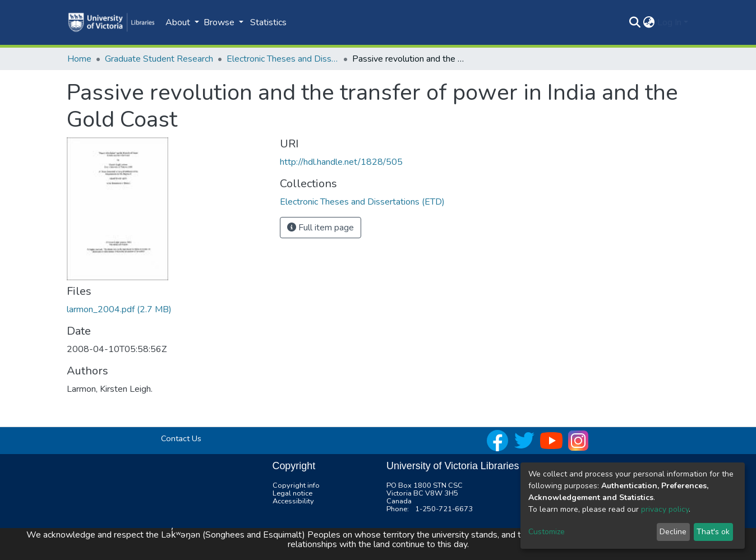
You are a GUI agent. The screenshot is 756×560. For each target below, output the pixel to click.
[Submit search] (635, 22)
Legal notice (292, 493)
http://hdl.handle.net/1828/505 (341, 162)
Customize (547, 532)
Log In (669, 22)
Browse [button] (220, 22)
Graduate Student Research (159, 59)
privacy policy (665, 509)
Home (79, 59)
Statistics (268, 22)
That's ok (713, 532)
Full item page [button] (321, 228)
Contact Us (181, 438)
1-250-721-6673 (444, 509)
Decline (673, 532)
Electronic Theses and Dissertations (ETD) (283, 59)
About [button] (179, 22)
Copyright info (296, 485)
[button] (649, 22)
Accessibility (293, 501)
